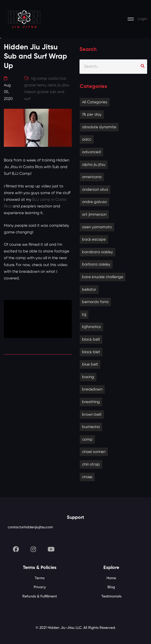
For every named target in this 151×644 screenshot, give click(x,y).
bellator (89, 290)
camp (87, 439)
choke (87, 477)
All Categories (95, 102)
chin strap (91, 464)
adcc (87, 139)
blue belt (90, 364)
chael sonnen (94, 452)
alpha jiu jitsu (94, 165)
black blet (91, 352)
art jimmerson (94, 215)
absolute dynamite (99, 127)
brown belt (92, 415)
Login (142, 19)
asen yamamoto (97, 227)
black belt (91, 339)
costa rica (57, 79)
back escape (94, 239)
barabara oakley (97, 252)
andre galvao (94, 202)
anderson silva (95, 190)
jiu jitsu (63, 85)
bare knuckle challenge (103, 277)
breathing (91, 402)
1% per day (92, 115)
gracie (30, 85)
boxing (88, 377)
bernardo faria (95, 302)
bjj (84, 315)
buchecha (91, 427)
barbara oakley (96, 264)
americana (92, 177)
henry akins (47, 85)
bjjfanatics (91, 327)
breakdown (92, 389)
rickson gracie (36, 92)
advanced (91, 152)
